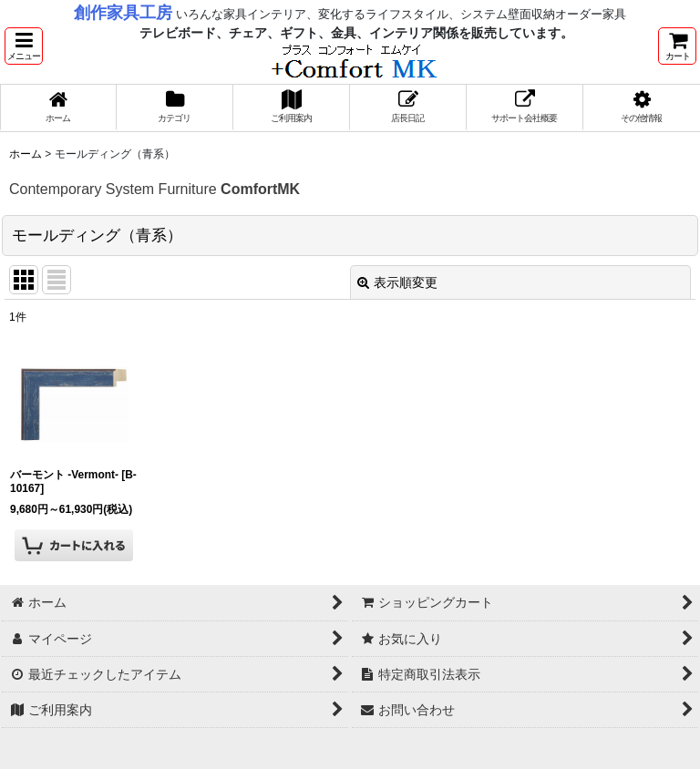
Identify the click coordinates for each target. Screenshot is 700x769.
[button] (24, 46)
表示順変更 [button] (397, 282)
